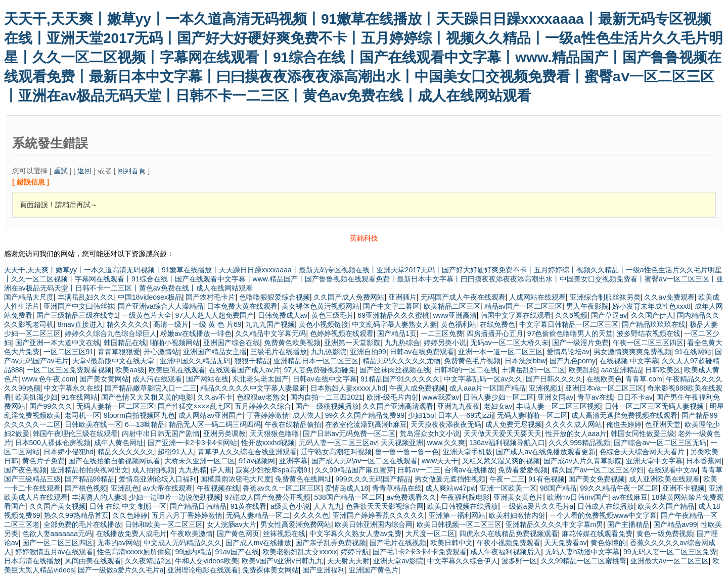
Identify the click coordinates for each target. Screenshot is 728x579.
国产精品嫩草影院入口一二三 (151, 388)
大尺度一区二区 (430, 534)
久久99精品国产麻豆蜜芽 (354, 470)
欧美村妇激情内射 (517, 515)
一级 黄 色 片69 (217, 324)
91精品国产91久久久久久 (400, 379)
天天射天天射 (348, 561)
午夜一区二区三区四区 (648, 343)
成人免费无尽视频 (514, 424)
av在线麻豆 (630, 497)
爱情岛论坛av (568, 352)
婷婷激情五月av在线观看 (54, 552)
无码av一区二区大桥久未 (509, 343)
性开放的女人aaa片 (576, 433)
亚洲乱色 (125, 488)
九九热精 (193, 470)
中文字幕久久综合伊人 (463, 561)
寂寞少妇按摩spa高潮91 (274, 470)
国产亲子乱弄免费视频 (331, 543)
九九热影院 (329, 352)
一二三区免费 (442, 333)
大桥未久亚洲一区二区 (200, 461)
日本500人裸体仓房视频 (53, 443)
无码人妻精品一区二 (258, 515)
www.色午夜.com (49, 379)
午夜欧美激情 (192, 534)
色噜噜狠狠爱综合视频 (275, 297)
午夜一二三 (507, 479)
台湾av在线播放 (469, 470)
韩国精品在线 (125, 343)
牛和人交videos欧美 (206, 561)
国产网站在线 (207, 379)
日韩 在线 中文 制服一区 (128, 506)
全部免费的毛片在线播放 (82, 524)
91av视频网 (257, 461)
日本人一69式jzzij (465, 415)
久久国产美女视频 (58, 506)
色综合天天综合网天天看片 (643, 452)
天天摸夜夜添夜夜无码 (446, 424)
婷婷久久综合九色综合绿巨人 (111, 333)
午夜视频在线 (218, 488)
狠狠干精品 (252, 361)
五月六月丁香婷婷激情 (187, 515)
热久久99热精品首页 (76, 515)
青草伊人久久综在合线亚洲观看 (247, 452)
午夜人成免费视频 (418, 388)
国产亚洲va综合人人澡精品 (161, 306)
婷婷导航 (355, 552)
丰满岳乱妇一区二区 (533, 370)
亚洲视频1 (545, 388)
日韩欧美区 (663, 370)
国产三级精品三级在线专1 (77, 315)
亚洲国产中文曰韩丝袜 (79, 306)
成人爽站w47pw (450, 488)
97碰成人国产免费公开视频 (267, 497)
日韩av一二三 (419, 470)
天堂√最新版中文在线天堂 (114, 361)
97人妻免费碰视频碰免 (320, 370)
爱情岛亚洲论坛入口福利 (158, 479)
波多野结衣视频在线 (649, 333)
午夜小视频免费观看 (509, 543)
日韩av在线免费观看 (422, 352)
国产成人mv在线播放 (259, 543)
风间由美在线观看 (93, 561)
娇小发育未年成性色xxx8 (651, 306)
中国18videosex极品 (150, 297)
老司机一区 (82, 415)
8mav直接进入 (80, 324)
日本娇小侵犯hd (69, 452)
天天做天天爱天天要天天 (503, 433)
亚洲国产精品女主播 (215, 352)
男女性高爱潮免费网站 (296, 524)
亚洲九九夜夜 (459, 406)
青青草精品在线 (397, 488)
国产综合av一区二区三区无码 (660, 443)
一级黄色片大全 (147, 315)
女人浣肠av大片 (232, 524)
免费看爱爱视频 (523, 470)
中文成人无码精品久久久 (183, 543)
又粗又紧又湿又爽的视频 (501, 461)
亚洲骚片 (402, 297)
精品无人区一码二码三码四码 (215, 424)
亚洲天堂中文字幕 (654, 461)
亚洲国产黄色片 (374, 570)
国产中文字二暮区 (391, 306)
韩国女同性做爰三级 (643, 433)
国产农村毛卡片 (210, 297)
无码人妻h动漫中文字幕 (582, 552)
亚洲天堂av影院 (398, 561)
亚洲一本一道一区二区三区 (500, 352)
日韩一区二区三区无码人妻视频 (655, 406)
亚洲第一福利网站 (457, 515)
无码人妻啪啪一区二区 (532, 415)
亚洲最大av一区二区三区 (670, 561)
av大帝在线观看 (168, 488)
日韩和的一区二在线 (466, 370)
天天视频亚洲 (402, 443)
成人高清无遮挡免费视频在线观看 (624, 415)
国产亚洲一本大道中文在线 (58, 343)
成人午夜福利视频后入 (506, 552)
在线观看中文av (673, 470)
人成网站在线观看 (537, 297)
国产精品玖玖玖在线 (654, 324)
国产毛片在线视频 (398, 543)
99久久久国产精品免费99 (365, 415)
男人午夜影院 (587, 306)
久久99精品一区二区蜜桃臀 (584, 561)
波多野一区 (519, 561)
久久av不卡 (215, 397)
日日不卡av (635, 397)
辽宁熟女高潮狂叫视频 (336, 452)
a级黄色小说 (290, 506)
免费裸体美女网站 (270, 570)
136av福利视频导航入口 (507, 443)
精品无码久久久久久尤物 (401, 361)
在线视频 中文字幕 (629, 361)
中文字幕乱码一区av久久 (483, 379)
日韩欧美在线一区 (93, 424)
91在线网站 (693, 352)
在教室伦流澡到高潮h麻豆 (366, 424)
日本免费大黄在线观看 (242, 306)
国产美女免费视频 (597, 479)
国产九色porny (573, 361)
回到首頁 (131, 171)
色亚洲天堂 (663, 424)
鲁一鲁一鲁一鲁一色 (407, 452)
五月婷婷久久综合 (263, 406)
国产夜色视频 (25, 470)
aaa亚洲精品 (621, 370)
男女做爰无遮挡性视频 (450, 479)
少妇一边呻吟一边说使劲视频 (175, 497)
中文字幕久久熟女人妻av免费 (356, 534)
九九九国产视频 (270, 324)
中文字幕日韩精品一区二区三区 (569, 324)
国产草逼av (609, 315)
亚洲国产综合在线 (232, 343)
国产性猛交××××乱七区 (194, 406)
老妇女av (498, 406)
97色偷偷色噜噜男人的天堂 (570, 333)
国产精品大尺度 (29, 297)
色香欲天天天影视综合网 (385, 506)
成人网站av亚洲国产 (211, 415)
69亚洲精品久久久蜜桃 (393, 315)
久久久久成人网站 (574, 424)
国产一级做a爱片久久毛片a (121, 570)
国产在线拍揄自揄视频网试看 (114, 461)
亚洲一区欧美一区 (508, 488)
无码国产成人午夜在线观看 (463, 297)
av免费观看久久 (411, 497)
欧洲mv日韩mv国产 (578, 497)
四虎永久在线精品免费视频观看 (509, 534)
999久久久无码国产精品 (373, 479)
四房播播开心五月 (495, 333)
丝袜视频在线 (284, 534)
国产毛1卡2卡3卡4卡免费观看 (419, 552)
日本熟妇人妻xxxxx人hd (348, 388)
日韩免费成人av (283, 315)
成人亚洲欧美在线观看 (664, 479)
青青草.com (644, 379)
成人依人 (307, 415)
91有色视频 (547, 479)
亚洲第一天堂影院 (352, 343)
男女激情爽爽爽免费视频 (632, 352)
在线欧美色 (604, 379)
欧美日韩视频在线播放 (463, 506)
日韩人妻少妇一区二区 (498, 397)
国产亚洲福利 (324, 570)
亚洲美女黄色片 (518, 497)
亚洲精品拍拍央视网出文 (89, 470)
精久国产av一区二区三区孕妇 (598, 470)
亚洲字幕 (293, 461)
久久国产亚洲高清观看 (398, 406)
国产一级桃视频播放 (327, 406)
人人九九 (328, 506)
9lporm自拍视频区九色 (139, 415)
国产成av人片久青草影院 (583, 461)
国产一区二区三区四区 (58, 543)
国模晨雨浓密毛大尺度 (236, 479)
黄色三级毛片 (333, 315)
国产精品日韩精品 (198, 506)
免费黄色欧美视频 (292, 343)
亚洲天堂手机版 (468, 452)
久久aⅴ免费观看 (669, 297)
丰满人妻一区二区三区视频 (559, 406)
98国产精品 (558, 488)
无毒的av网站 (119, 543)
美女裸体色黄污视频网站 (321, 306)
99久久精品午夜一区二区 (619, 488)
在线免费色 (497, 324)
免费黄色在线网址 (303, 479)
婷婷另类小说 (445, 343)
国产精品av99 (675, 524)
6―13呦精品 (145, 424)
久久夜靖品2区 (148, 561)
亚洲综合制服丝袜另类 (605, 297)
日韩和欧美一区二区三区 (164, 524)
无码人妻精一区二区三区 (115, 406)
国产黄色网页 (238, 534)
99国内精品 (193, 552)
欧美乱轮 (583, 370)
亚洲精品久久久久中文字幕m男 (555, 524)
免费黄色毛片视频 (472, 361)
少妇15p (421, 415)
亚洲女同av (555, 397)
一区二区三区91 (69, 352)
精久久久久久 (128, 324)
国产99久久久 (51, 406)
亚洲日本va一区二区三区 (604, 388)
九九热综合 (402, 343)
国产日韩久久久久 (554, 379)
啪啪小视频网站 (175, 343)
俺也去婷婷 (624, 424)
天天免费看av (565, 543)
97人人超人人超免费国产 (214, 315)
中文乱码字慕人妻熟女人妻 (394, 324)
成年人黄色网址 (119, 443)
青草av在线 (595, 397)
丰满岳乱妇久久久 (86, 297)
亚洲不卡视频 (684, 488)
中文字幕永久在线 (72, 388)
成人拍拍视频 (153, 470)
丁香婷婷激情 (268, 415)
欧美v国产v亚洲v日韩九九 (282, 561)
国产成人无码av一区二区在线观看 (365, 461)
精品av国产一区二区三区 (524, 306)
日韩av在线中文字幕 (325, 379)
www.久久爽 (446, 443)
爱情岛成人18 (347, 488)
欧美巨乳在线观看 (177, 370)
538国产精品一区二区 (349, 497)
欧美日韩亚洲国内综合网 (374, 524)
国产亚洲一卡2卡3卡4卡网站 (192, 443)
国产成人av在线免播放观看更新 (546, 452)
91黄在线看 (249, 506)
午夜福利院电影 (465, 497)
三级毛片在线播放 (279, 352)
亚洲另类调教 (224, 433)
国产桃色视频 (86, 488)
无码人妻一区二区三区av (338, 443)
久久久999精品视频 (579, 443)
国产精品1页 (397, 333)
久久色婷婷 (130, 515)
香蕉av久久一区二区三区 (282, 488)
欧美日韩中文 (451, 543)
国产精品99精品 (90, 479)
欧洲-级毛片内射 (393, 397)
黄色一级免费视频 (665, 534)
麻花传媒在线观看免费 (597, 534)
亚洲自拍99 (368, 352)
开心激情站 (161, 352)
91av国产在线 (237, 552)
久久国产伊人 (652, 315)
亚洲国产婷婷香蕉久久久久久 (379, 515)
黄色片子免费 (43, 461)
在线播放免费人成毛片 (131, 534)
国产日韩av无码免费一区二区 (349, 433)
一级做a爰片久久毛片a (538, 506)
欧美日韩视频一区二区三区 (459, 524)
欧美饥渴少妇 (36, 397)
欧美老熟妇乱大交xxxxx (300, 552)
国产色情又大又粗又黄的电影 (147, 397)
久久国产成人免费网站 (349, 297)
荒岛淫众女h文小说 (430, 433)
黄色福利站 (459, 324)
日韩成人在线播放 (606, 506)
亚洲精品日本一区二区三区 (316, 361)
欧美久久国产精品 (666, 506)
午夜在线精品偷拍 (293, 424)
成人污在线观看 (157, 379)
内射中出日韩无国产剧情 (161, 433)
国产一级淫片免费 (580, 343)
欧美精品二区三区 (452, 306)
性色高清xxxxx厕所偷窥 (134, 552)
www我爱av (441, 397)
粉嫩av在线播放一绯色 (196, 333)
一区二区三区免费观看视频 (69, 370)
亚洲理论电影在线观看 (203, 570)
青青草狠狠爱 (119, 352)
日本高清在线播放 (32, 561)
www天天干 (440, 461)
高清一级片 (171, 324)
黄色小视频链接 (324, 324)
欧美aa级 (130, 370)
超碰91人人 (176, 452)
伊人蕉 (221, 470)
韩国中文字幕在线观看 (516, 315)
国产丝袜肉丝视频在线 (395, 370)
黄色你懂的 (608, 543)
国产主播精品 (628, 524)
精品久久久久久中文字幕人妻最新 (253, 388)
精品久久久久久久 (126, 452)
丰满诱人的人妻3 (99, 497)
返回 (84, 171)
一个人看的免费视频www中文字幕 (603, 515)
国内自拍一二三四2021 (326, 397)
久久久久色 (311, 515)
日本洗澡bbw (525, 361)
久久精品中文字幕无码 (270, 333)
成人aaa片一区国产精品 (487, 388)
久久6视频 (571, 315)
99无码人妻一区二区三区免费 (670, 552)
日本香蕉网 (704, 461)
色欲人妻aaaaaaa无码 (57, 534)
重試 (61, 171)
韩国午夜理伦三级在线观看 (75, 433)
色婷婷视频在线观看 (342, 333)
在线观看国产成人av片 (244, 370)
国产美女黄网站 (104, 379)
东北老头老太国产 (260, 379)
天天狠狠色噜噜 (275, 433)
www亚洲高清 (454, 315)
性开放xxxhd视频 (268, 443)
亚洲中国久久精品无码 (195, 361)
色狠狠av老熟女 (262, 397)
